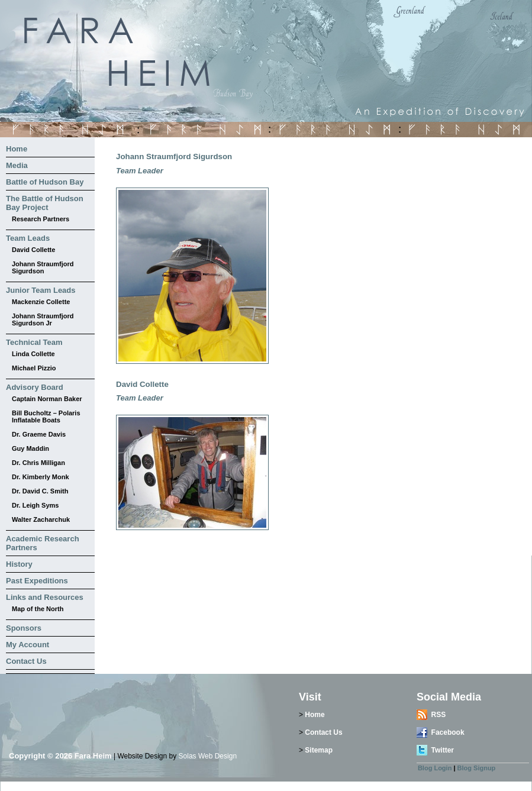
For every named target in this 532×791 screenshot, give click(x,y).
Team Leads (28, 238)
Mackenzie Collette (41, 302)
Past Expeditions (37, 581)
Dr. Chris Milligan (38, 463)
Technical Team (34, 342)
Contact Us (26, 661)
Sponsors (24, 628)
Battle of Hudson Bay (45, 182)
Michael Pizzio (34, 368)
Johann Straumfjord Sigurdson (43, 267)
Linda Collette (33, 354)
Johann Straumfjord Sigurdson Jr (43, 319)
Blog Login (435, 768)
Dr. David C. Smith (40, 491)
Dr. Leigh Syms (35, 505)
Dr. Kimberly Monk (41, 477)
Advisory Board (35, 387)
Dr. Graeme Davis (39, 434)
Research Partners (41, 219)
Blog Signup (477, 768)
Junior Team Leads (41, 290)
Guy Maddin (30, 448)
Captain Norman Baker (47, 399)
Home (17, 149)
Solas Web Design (208, 756)
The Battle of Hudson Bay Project (45, 203)
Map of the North (38, 609)
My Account (28, 645)
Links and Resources (45, 597)
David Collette (33, 250)
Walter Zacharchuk (41, 519)
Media (17, 165)
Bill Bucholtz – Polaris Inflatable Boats (46, 417)
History (19, 564)
